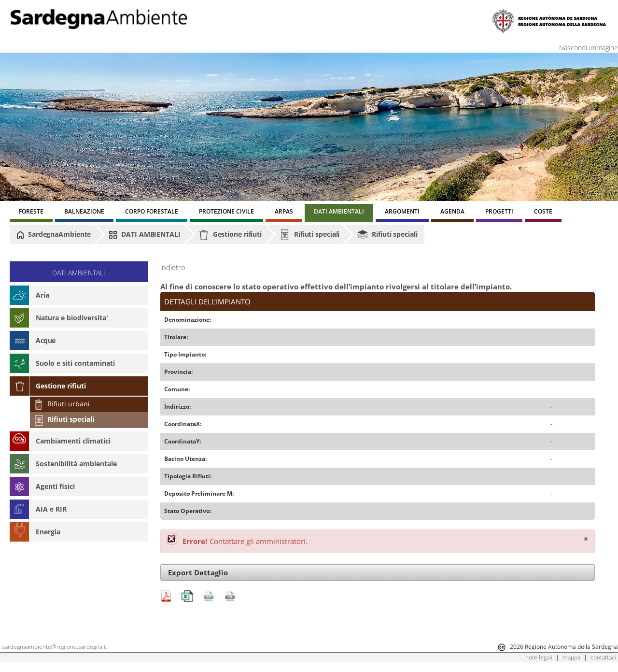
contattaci (603, 657)
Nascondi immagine (589, 48)
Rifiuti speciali (309, 235)
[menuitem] (31, 213)
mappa (571, 657)
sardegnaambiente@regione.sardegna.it (55, 647)
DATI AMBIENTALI (144, 234)
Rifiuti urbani (62, 404)
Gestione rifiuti (230, 235)
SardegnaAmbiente (54, 234)
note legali (539, 657)
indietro (173, 267)
